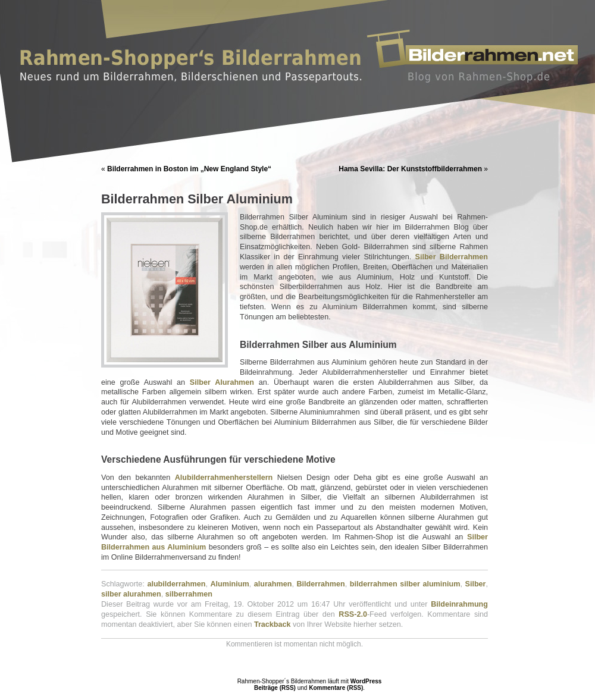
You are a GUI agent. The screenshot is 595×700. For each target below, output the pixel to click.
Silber (476, 584)
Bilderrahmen (321, 584)
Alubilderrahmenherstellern (224, 478)
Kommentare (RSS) (336, 688)
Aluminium (230, 584)
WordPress (366, 681)
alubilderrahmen (176, 584)
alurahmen (273, 584)
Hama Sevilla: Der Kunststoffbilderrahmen (410, 169)
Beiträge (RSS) (275, 688)
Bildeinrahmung (459, 604)
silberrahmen (189, 594)
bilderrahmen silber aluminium (405, 584)
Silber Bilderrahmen (452, 257)
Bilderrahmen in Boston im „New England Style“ (189, 169)
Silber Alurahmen (222, 382)
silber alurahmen (131, 594)
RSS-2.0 (353, 614)
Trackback (273, 624)
